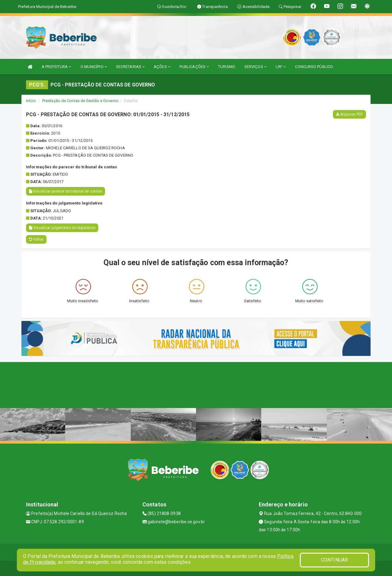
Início (31, 101)
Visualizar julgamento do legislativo (62, 228)
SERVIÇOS (255, 67)
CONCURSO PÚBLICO (314, 67)
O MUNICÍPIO (94, 67)
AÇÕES (162, 67)
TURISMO (227, 67)
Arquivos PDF (349, 114)
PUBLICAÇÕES (194, 67)
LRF (281, 67)
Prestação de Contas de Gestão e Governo (80, 101)
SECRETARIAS (130, 67)
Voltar (36, 239)
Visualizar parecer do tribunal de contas (66, 191)
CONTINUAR (334, 560)
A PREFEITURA (56, 67)
